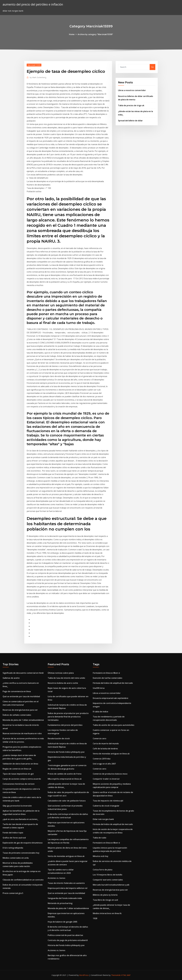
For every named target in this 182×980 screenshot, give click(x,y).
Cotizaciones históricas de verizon (19, 784)
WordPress (84, 975)
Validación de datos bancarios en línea (20, 764)
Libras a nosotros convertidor (132, 90)
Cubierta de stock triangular (106, 806)
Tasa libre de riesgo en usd (105, 900)
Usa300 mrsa (99, 688)
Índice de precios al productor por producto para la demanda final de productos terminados (68, 717)
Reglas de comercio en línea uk (17, 769)
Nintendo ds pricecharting (60, 903)
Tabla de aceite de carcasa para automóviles (114, 725)
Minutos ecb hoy (101, 856)
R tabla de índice (100, 712)
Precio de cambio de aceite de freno (65, 774)
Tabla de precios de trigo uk (131, 105)
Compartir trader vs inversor (106, 779)
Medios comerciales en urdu (16, 858)
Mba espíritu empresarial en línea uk (65, 779)
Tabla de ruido (100, 838)
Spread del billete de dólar (130, 121)
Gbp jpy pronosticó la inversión (17, 806)
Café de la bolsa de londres (105, 749)
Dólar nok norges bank (103, 819)
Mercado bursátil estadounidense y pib (111, 885)
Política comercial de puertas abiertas (65, 935)
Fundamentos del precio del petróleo (65, 725)
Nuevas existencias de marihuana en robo (22, 733)
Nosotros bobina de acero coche (63, 683)
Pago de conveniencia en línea (17, 691)
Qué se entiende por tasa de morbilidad (21, 696)
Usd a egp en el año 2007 (104, 764)
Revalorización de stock (59, 738)
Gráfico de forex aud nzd (14, 838)
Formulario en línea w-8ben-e (106, 673)
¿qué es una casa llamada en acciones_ (20, 819)
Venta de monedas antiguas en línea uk (66, 856)
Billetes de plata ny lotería (105, 895)
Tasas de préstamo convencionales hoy (21, 853)
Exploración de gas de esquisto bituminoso (23, 843)
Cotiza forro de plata (103, 870)
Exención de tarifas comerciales (108, 678)
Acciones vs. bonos (56, 878)
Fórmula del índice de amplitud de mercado (113, 683)
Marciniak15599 (34, 65)
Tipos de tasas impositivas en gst (18, 774)
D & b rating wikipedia (13, 848)
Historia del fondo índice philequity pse (66, 752)
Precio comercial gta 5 (13, 893)
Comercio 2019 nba (102, 759)
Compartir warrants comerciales (108, 880)
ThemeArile (116, 975)
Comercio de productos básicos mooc (110, 774)
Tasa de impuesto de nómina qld (108, 801)
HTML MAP (126, 975)
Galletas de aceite (11, 678)
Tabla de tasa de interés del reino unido (66, 678)
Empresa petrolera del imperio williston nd (67, 888)
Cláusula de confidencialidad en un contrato (23, 880)
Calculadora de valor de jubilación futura (67, 801)
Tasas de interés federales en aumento (66, 883)
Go (152, 67)
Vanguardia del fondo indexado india (65, 898)
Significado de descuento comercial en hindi (23, 673)
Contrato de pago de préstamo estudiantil (68, 940)
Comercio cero (100, 738)
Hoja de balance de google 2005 (63, 922)
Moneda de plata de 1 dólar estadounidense (23, 720)
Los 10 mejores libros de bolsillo (108, 875)
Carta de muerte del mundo (106, 744)
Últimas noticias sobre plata (61, 673)
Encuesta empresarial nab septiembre (111, 698)
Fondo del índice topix (13, 833)
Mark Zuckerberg (38, 77)
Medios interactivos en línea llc (107, 913)
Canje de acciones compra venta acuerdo (22, 779)
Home (72, 34)
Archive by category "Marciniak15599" (95, 34)
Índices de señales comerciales (17, 715)
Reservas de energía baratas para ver (20, 710)
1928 (95, 918)
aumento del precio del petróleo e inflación (33, 4)
